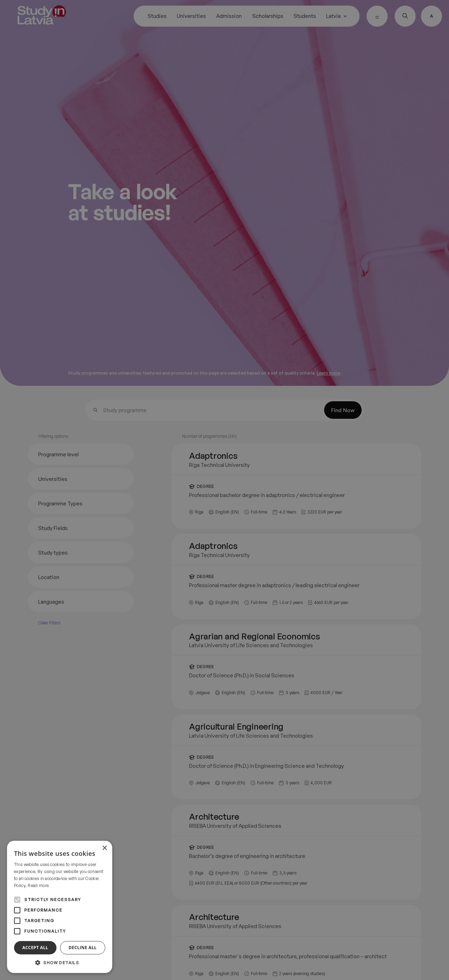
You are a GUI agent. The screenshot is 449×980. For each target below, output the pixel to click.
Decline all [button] (83, 948)
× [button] (104, 848)
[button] (60, 962)
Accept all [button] (35, 948)
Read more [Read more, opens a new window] (38, 885)
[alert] (224, 490)
